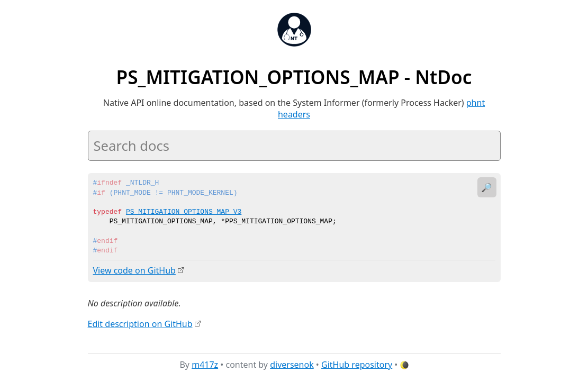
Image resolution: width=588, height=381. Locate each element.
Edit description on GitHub (140, 323)
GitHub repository (357, 365)
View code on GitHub (134, 270)
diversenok (292, 365)
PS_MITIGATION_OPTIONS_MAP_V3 (184, 212)
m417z (205, 365)
